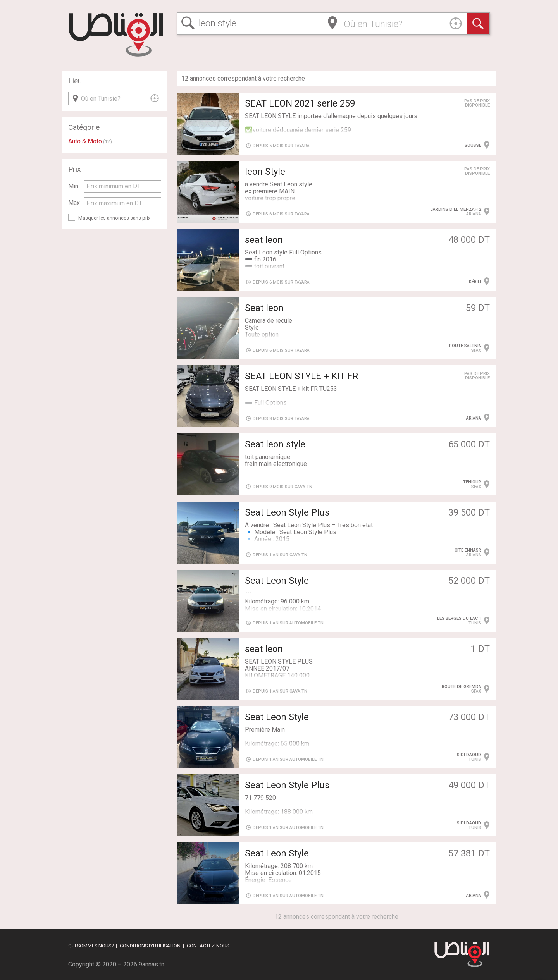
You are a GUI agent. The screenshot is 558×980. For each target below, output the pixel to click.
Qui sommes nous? (91, 946)
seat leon (264, 240)
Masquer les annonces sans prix (114, 218)
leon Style (265, 172)
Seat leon (264, 308)
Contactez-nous (208, 946)
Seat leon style (275, 444)
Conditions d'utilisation (150, 946)
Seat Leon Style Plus (287, 512)
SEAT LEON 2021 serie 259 (300, 103)
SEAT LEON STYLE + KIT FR (301, 376)
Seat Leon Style (277, 717)
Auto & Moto (85, 141)
